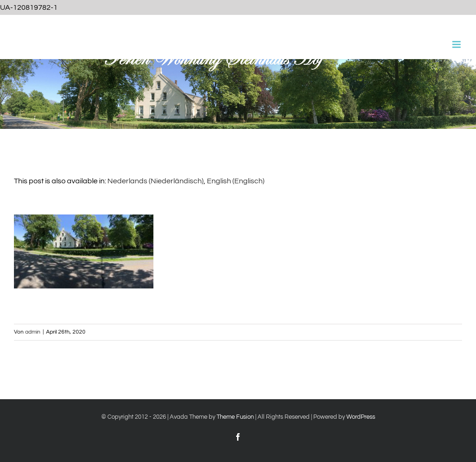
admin (33, 332)
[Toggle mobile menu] (457, 44)
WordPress (361, 417)
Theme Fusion (235, 417)
